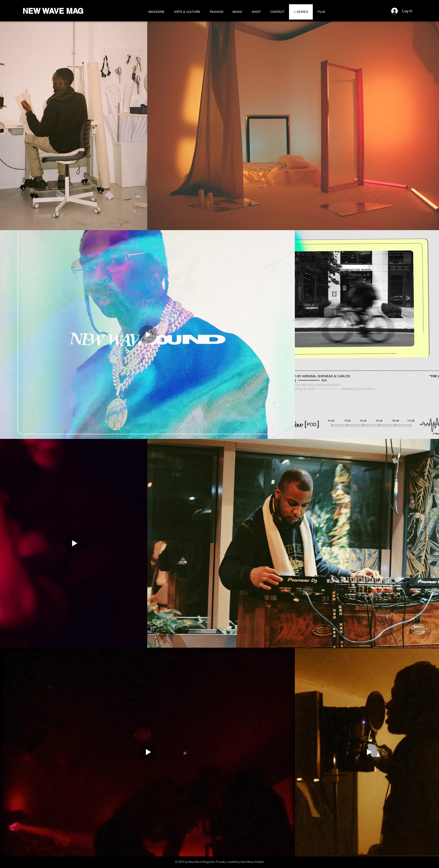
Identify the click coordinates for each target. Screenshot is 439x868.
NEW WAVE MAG (53, 11)
